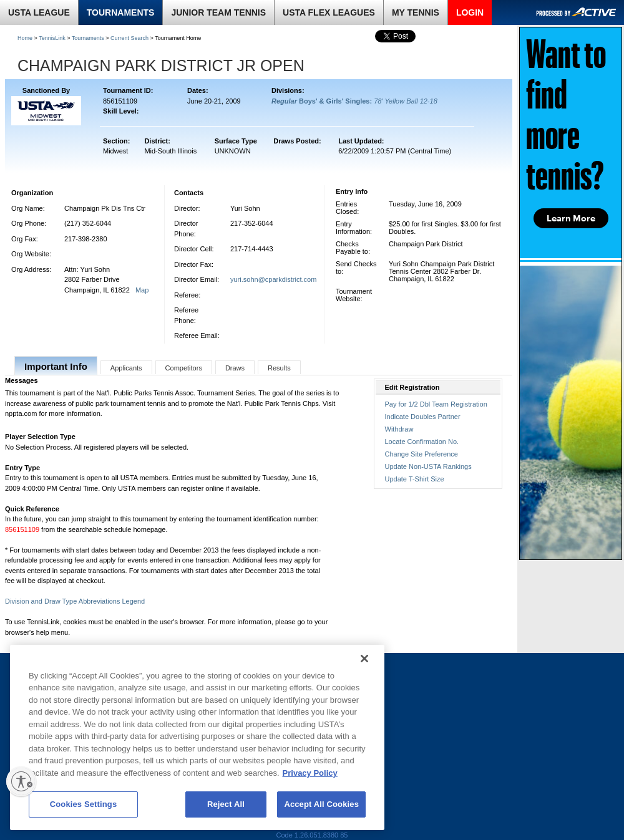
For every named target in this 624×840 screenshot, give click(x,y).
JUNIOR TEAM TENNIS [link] (218, 12)
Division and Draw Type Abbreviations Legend (75, 601)
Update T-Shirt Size (415, 479)
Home (25, 38)
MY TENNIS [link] (416, 12)
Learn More (571, 218)
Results (279, 368)
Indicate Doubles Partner (423, 417)
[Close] (364, 659)
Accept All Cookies (321, 804)
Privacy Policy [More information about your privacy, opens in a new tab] (310, 773)
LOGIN (470, 12)
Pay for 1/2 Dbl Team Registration (436, 404)
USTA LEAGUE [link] (39, 12)
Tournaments (88, 38)
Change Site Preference (422, 454)
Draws (235, 368)
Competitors (184, 368)
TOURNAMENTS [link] (121, 12)
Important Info (56, 366)
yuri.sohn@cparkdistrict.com (273, 279)
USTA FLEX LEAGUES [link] (329, 12)
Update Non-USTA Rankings (428, 466)
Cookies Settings (84, 804)
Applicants (126, 368)
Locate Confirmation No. (422, 442)
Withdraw (399, 429)
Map (142, 290)
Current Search (129, 38)
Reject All (226, 804)
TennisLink (52, 38)
